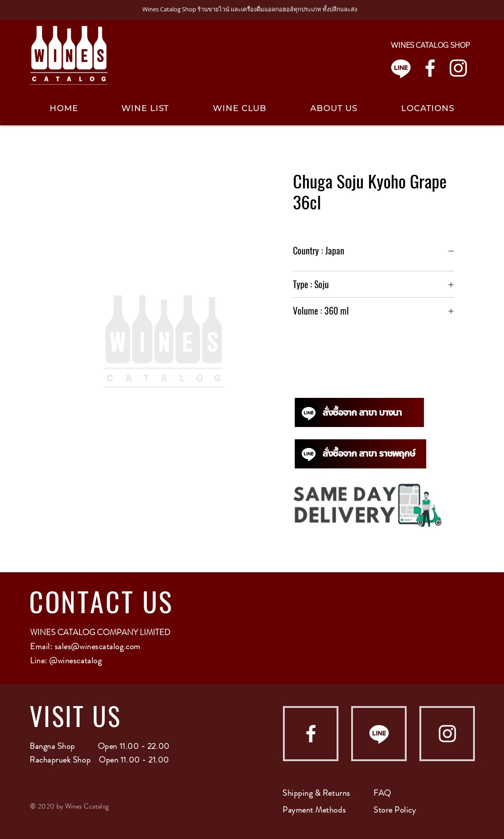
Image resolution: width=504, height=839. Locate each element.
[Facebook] (430, 68)
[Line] (401, 68)
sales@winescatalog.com (98, 646)
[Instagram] (458, 68)
